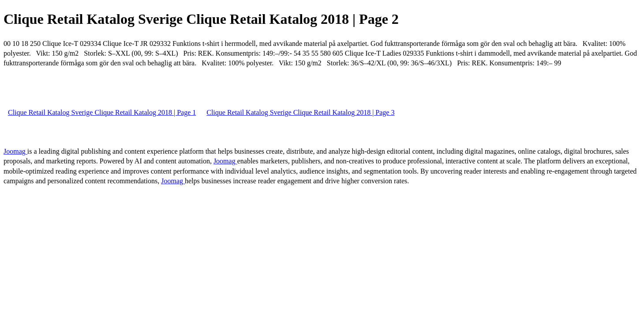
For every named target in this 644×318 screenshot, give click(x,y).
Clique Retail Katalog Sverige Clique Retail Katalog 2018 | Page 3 (300, 112)
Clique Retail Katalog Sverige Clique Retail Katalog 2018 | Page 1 (102, 112)
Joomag (15, 151)
